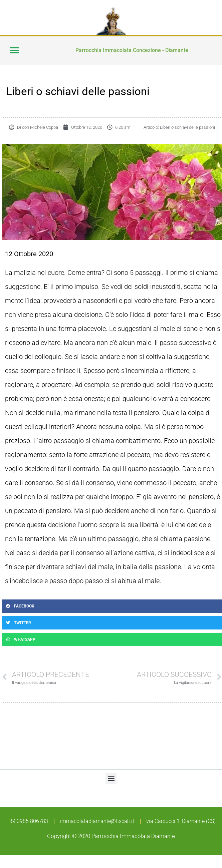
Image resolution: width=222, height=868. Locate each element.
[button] (14, 51)
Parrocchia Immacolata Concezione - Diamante (132, 50)
